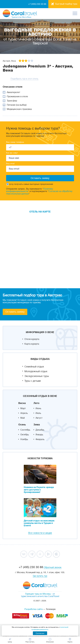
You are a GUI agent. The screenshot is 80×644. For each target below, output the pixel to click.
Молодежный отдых (36, 371)
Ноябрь (24, 439)
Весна (22, 403)
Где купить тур (40, 576)
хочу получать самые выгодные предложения (30, 184)
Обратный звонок (52, 567)
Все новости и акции (40, 533)
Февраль (40, 439)
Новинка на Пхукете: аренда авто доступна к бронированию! (39, 490)
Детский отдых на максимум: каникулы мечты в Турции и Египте (39, 523)
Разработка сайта (34, 609)
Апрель (24, 413)
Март (23, 408)
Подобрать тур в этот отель (24, 79)
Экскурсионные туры (37, 376)
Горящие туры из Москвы (38, 594)
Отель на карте (40, 212)
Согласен (40, 633)
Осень (22, 425)
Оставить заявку (15, 312)
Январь (39, 435)
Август (39, 418)
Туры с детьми (33, 381)
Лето (36, 403)
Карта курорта (32, 344)
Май (23, 418)
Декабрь (40, 430)
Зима (37, 425)
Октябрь (25, 435)
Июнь (38, 408)
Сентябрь (25, 430)
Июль (38, 413)
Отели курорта (32, 339)
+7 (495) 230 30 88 (37, 4)
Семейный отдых (34, 367)
